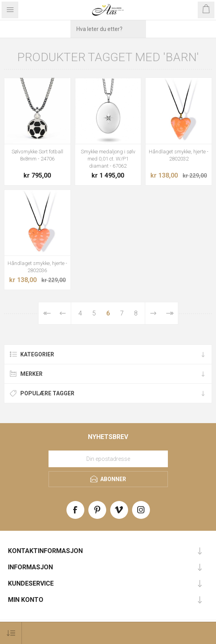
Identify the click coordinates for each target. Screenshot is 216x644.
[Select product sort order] (11, 633)
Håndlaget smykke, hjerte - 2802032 (179, 155)
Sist (170, 313)
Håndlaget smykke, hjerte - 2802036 (37, 267)
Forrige (63, 313)
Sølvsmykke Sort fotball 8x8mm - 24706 (37, 155)
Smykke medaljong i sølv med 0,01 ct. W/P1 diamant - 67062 (108, 159)
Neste (153, 313)
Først (47, 313)
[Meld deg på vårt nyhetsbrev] (108, 459)
